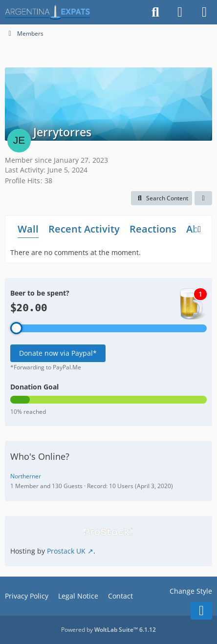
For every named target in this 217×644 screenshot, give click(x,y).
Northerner (26, 476)
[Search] (155, 12)
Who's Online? (40, 456)
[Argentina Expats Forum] (47, 12)
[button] (162, 198)
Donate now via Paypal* (58, 353)
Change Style (191, 591)
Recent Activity (84, 229)
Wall (28, 229)
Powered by (108, 630)
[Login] (180, 12)
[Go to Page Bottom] (201, 611)
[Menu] (204, 12)
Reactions (153, 229)
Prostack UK (66, 551)
